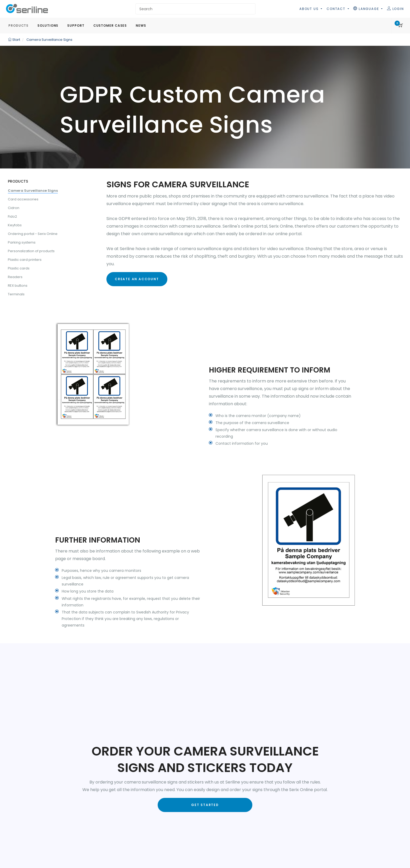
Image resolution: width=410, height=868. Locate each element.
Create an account (137, 279)
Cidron (14, 208)
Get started (205, 805)
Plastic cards (19, 268)
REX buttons (18, 286)
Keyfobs (15, 225)
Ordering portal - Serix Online (33, 234)
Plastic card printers (25, 260)
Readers (15, 277)
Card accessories (23, 199)
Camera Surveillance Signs (33, 191)
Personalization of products (31, 251)
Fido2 (12, 216)
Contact (337, 9)
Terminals (16, 294)
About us (310, 9)
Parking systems (22, 242)
